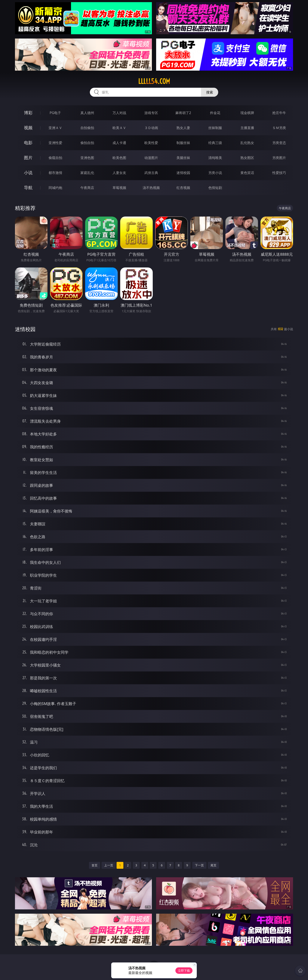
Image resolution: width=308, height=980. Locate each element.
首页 (95, 865)
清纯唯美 (215, 158)
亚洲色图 (87, 158)
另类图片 (279, 158)
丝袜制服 (215, 128)
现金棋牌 (247, 113)
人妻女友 (119, 173)
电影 (28, 143)
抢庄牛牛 (279, 113)
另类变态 (279, 143)
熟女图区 (247, 158)
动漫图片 (151, 158)
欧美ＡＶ (119, 128)
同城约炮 (55, 188)
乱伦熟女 (247, 143)
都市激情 (55, 173)
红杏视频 (183, 188)
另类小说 (215, 173)
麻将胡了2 (183, 113)
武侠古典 (151, 173)
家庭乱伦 (87, 173)
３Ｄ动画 (151, 128)
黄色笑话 (247, 173)
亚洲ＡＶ (55, 128)
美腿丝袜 (183, 158)
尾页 (213, 865)
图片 (28, 158)
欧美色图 (119, 158)
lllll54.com (154, 81)
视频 (28, 128)
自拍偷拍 (87, 128)
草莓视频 (119, 188)
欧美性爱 (151, 143)
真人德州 (87, 113)
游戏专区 (151, 113)
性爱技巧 (279, 173)
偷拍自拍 (87, 143)
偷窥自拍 (55, 158)
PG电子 (55, 113)
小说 (28, 173)
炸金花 (215, 113)
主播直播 (247, 128)
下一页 (199, 865)
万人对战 (119, 113)
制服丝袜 (183, 143)
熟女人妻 (183, 128)
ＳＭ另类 (279, 128)
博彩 (28, 113)
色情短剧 (215, 188)
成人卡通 (119, 143)
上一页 (109, 865)
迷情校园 (183, 173)
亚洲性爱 (55, 143)
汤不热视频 (151, 188)
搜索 (210, 92)
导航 (28, 188)
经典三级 (215, 143)
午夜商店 (87, 188)
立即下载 (184, 970)
